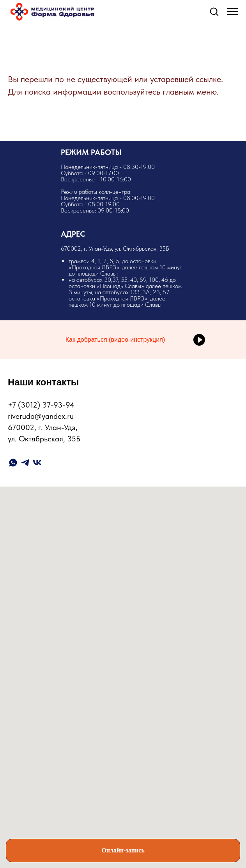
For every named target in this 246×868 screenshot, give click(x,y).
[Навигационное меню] (233, 12)
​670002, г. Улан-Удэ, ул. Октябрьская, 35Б (123, 276)
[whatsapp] (13, 463)
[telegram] (25, 463)
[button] (214, 11)
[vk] (37, 463)
